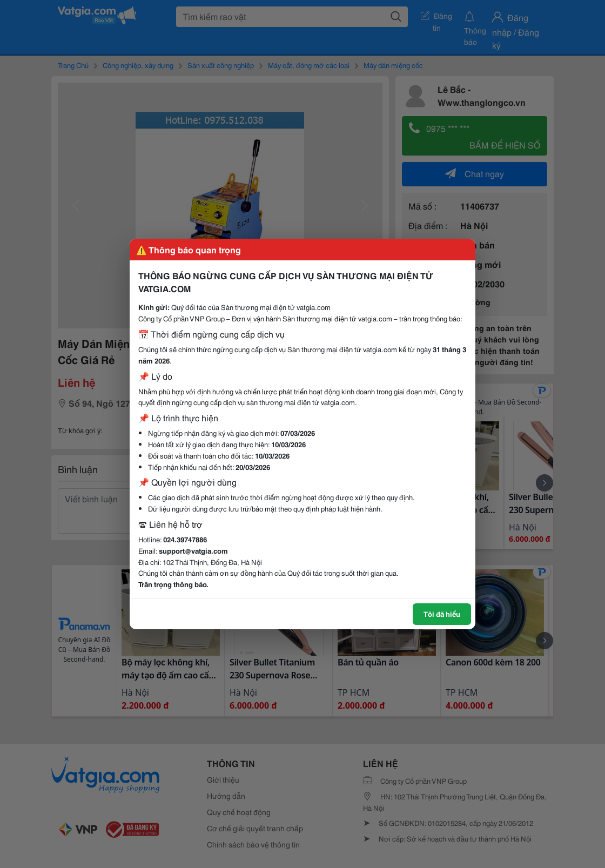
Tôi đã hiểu (442, 614)
